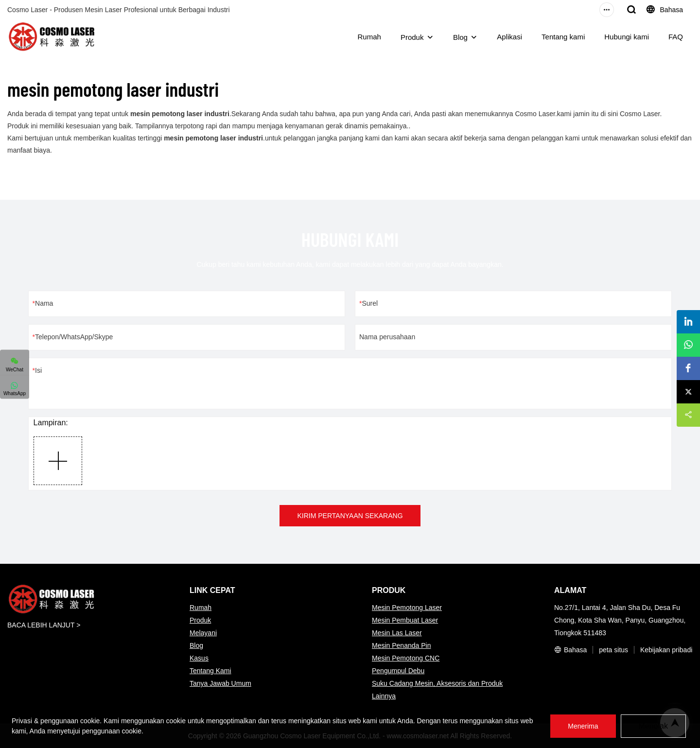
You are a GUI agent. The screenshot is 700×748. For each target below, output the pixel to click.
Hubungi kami (627, 37)
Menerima (583, 726)
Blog (460, 37)
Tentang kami (563, 37)
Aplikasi (509, 37)
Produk (412, 37)
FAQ (676, 37)
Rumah (369, 37)
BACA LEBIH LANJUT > (44, 625)
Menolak (653, 726)
